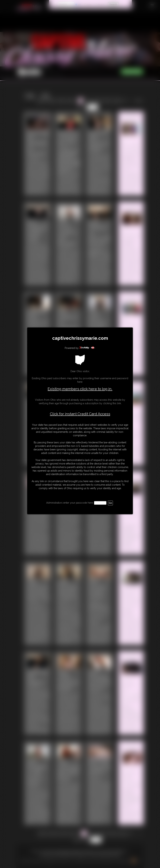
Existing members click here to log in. (80, 389)
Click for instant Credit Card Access (80, 414)
